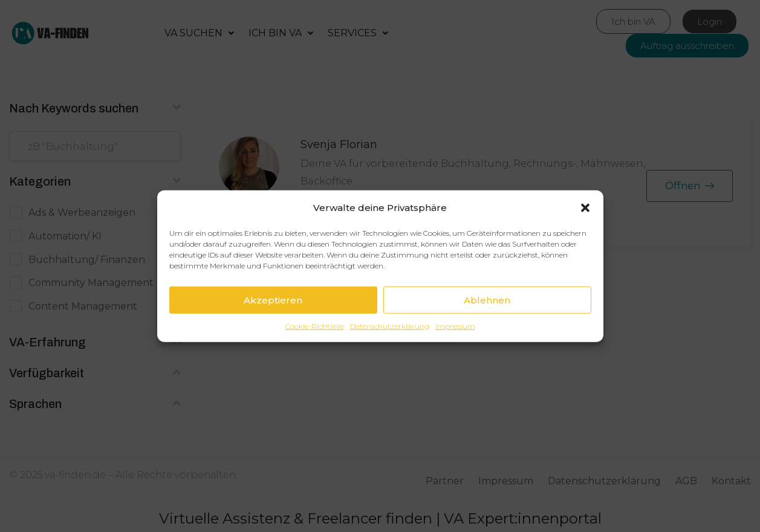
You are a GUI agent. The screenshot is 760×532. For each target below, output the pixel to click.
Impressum (455, 326)
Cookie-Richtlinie (315, 326)
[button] (585, 208)
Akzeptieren (273, 300)
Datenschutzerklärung (390, 326)
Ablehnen (487, 300)
